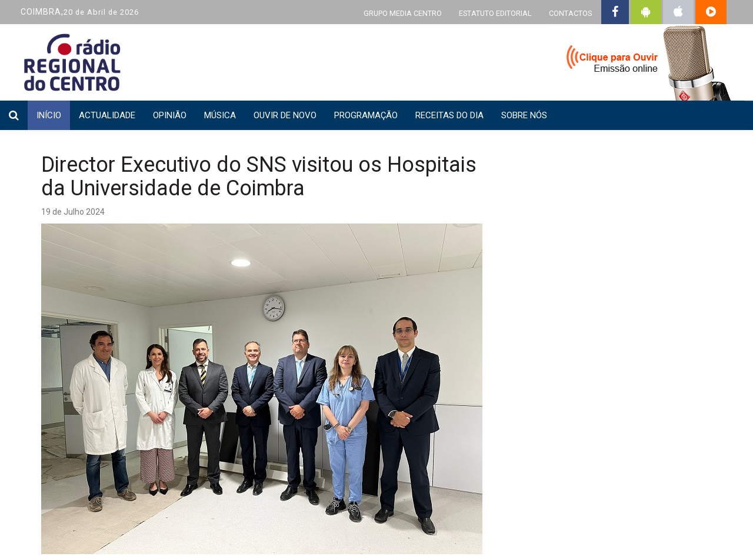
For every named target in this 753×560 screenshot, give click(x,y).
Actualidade (107, 115)
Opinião (170, 115)
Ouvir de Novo (285, 115)
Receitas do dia (449, 115)
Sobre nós (524, 115)
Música (220, 115)
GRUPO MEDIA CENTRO (403, 13)
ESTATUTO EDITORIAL (495, 13)
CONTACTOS (570, 13)
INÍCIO (49, 115)
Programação (366, 115)
